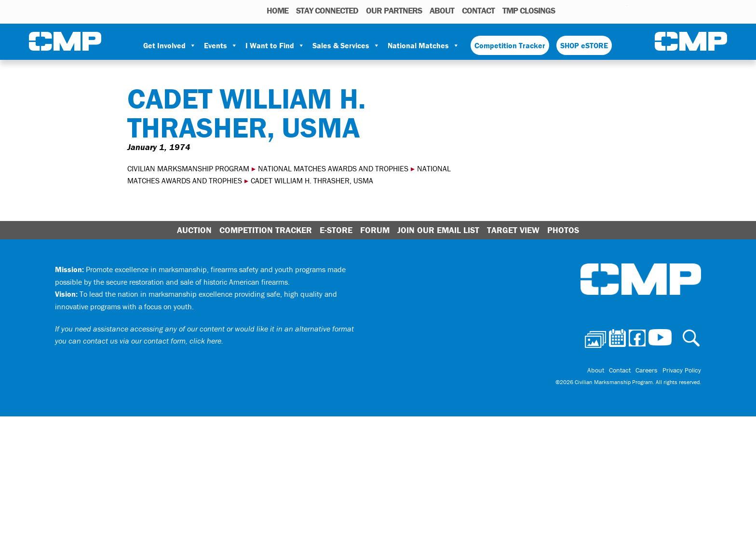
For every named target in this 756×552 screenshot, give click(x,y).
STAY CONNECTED (327, 10)
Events (221, 45)
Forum (375, 230)
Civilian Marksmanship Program (65, 41)
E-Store (336, 230)
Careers (647, 370)
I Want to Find (275, 45)
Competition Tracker (510, 45)
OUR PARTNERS (394, 10)
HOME (277, 10)
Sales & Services (346, 45)
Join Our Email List (438, 230)
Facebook (595, 10)
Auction (194, 230)
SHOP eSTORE (584, 45)
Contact (478, 10)
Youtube (621, 10)
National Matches (424, 45)
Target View (513, 230)
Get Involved (170, 45)
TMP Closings (529, 10)
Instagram (607, 10)
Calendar (581, 10)
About (442, 10)
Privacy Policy (682, 370)
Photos (566, 10)
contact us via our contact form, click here (152, 341)
